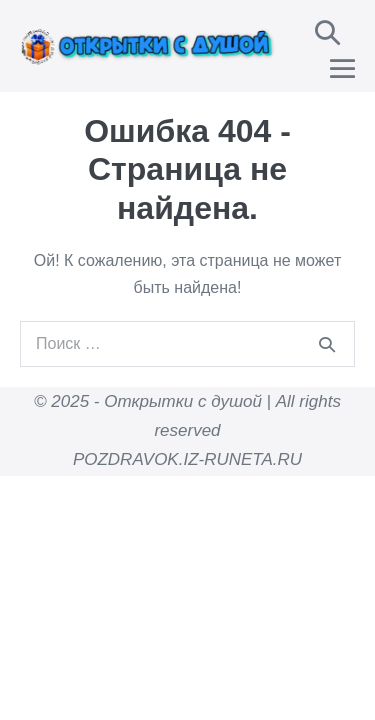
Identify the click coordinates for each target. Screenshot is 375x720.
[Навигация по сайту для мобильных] (342, 68)
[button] (327, 32)
